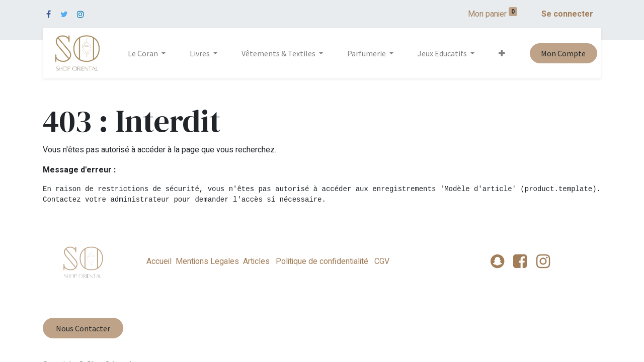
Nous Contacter (83, 328)
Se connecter (567, 14)
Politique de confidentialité (322, 261)
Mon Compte (563, 53)
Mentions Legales (207, 261)
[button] (502, 53)
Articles (256, 261)
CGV (381, 261)
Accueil (159, 261)
